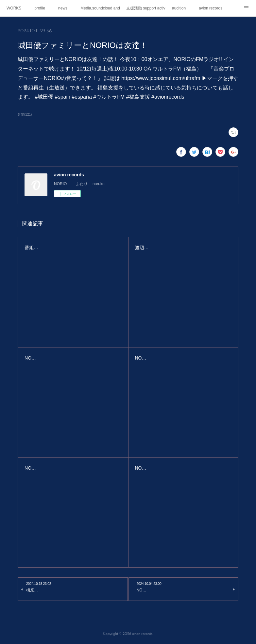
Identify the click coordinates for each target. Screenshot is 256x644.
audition (179, 8)
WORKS (14, 8)
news (63, 8)
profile (40, 8)
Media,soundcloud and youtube (100, 8)
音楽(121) (25, 114)
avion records (211, 8)
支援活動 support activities (146, 8)
